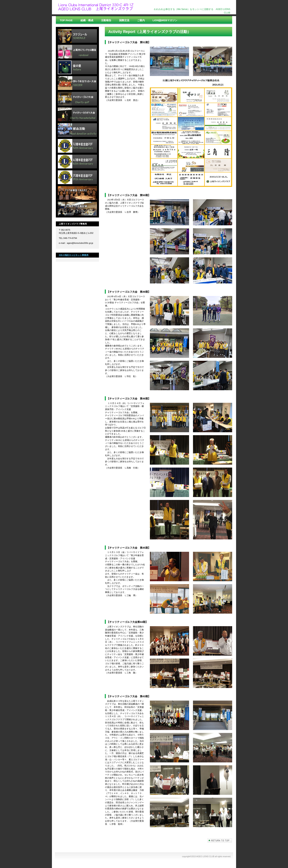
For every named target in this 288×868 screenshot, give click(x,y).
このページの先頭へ (220, 840)
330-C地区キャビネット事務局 (74, 255)
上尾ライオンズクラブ (97, 7)
